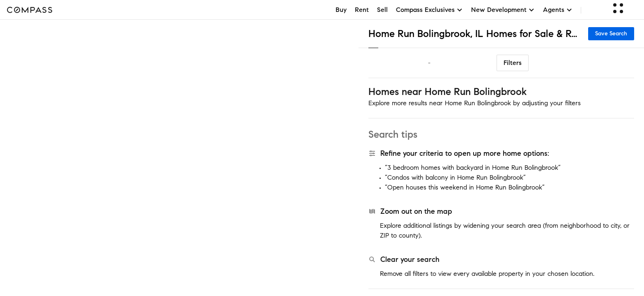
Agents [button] (558, 10)
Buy (341, 10)
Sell (382, 10)
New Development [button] (503, 10)
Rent (362, 10)
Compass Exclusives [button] (429, 10)
